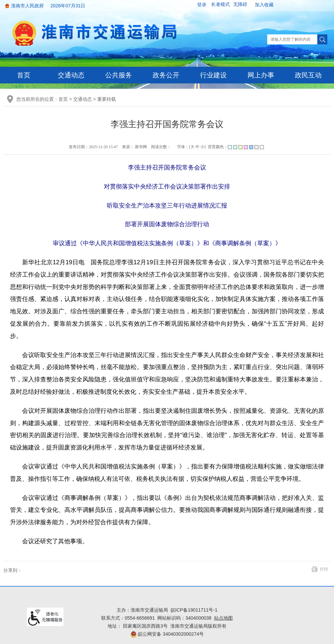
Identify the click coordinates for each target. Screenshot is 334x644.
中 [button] (197, 147)
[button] (220, 5)
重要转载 (107, 99)
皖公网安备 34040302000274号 (167, 634)
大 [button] (192, 147)
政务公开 (166, 75)
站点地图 (223, 618)
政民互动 (308, 75)
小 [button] (202, 147)
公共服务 (119, 75)
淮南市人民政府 (27, 6)
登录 (202, 5)
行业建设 (213, 75)
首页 (24, 75)
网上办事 (261, 75)
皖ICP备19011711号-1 (194, 610)
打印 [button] (324, 569)
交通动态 (71, 75)
